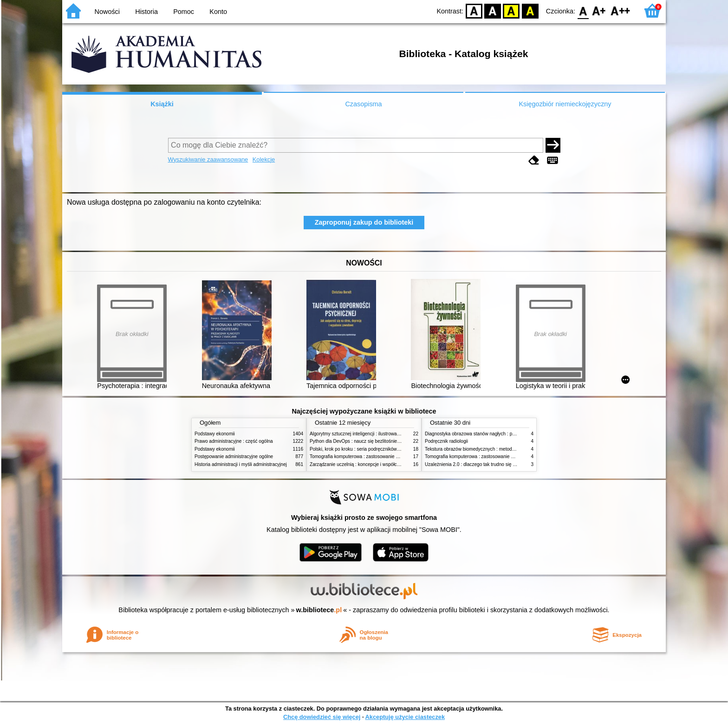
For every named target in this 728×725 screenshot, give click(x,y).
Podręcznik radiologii (446, 441)
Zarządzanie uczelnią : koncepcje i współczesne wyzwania (370, 464)
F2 (621, 10)
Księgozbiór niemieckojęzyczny (565, 104)
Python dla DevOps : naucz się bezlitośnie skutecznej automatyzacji (380, 441)
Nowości (107, 12)
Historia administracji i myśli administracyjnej (241, 464)
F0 (583, 10)
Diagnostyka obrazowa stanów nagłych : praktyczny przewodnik (491, 434)
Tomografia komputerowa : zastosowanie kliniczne (362, 456)
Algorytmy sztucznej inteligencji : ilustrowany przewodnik (368, 434)
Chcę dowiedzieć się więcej (322, 717)
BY (530, 10)
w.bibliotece (319, 610)
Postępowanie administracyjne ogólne (234, 456)
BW (493, 10)
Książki (162, 104)
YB (511, 10)
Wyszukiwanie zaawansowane (208, 159)
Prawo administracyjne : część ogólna (234, 441)
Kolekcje (264, 159)
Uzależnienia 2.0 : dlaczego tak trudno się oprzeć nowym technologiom (498, 464)
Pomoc (184, 12)
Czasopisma (363, 104)
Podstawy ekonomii (215, 434)
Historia (146, 12)
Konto (218, 12)
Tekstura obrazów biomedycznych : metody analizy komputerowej (493, 449)
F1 (599, 10)
